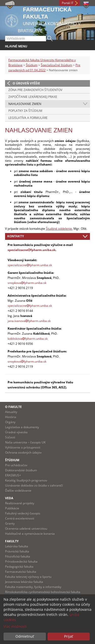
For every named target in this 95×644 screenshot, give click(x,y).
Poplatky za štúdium (25, 111)
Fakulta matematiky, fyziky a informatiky (33, 587)
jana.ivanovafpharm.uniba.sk (29, 321)
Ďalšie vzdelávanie (18, 490)
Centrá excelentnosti (20, 518)
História (11, 417)
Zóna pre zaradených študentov (35, 90)
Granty (10, 523)
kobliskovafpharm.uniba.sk (28, 339)
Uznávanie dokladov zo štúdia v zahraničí (34, 485)
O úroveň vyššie (26, 83)
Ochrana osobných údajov (23, 452)
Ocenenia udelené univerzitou (26, 529)
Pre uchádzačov (16, 465)
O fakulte (13, 407)
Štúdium (32, 65)
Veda (9, 498)
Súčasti (10, 437)
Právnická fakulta (17, 551)
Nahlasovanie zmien (25, 104)
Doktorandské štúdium (21, 470)
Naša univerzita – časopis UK (25, 442)
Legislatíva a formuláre (28, 118)
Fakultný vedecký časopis (23, 513)
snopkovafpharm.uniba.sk (27, 283)
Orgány (10, 422)
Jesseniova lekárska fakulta (24, 582)
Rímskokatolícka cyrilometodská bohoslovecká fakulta (43, 592)
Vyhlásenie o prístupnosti (23, 447)
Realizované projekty (20, 503)
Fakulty (12, 541)
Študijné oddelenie (59, 229)
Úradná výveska (16, 432)
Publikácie (12, 508)
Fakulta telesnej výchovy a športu (28, 577)
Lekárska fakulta (17, 546)
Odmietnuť (25, 636)
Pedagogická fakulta (19, 567)
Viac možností (15, 626)
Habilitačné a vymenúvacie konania (30, 534)
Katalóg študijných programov (26, 480)
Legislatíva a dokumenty (22, 427)
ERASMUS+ (13, 475)
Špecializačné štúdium (56, 65)
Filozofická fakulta (18, 556)
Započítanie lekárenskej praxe (33, 97)
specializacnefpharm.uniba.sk (32, 250)
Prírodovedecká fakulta (21, 561)
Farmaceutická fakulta (21, 572)
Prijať (69, 636)
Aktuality (11, 412)
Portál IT (68, 3)
